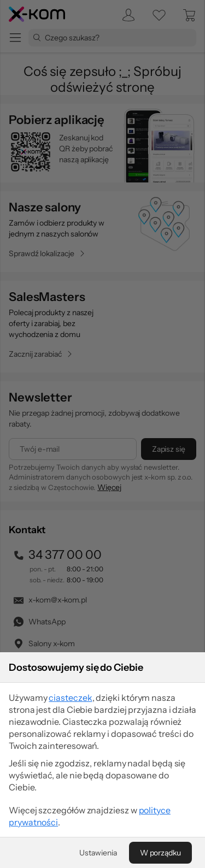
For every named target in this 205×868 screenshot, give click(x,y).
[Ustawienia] (98, 853)
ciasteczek (70, 698)
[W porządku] (160, 853)
